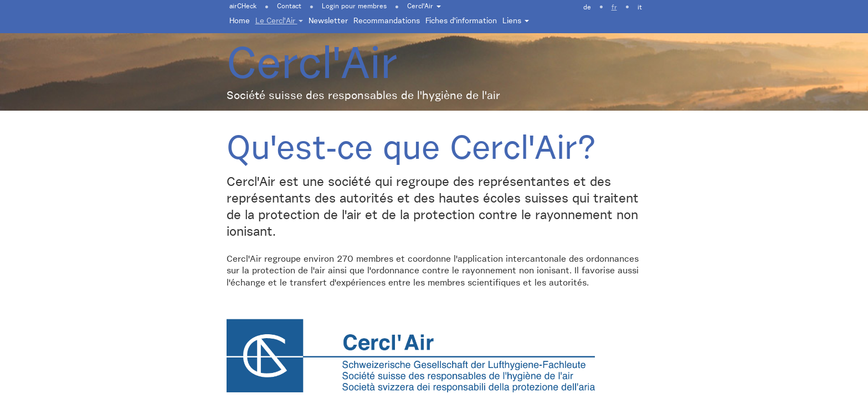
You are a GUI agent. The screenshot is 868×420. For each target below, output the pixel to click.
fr (614, 8)
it (640, 8)
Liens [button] (516, 21)
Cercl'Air (424, 7)
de (587, 8)
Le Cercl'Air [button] (279, 21)
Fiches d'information (461, 21)
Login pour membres (354, 7)
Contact (289, 7)
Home (240, 21)
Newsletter (328, 21)
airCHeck (243, 7)
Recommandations (387, 21)
